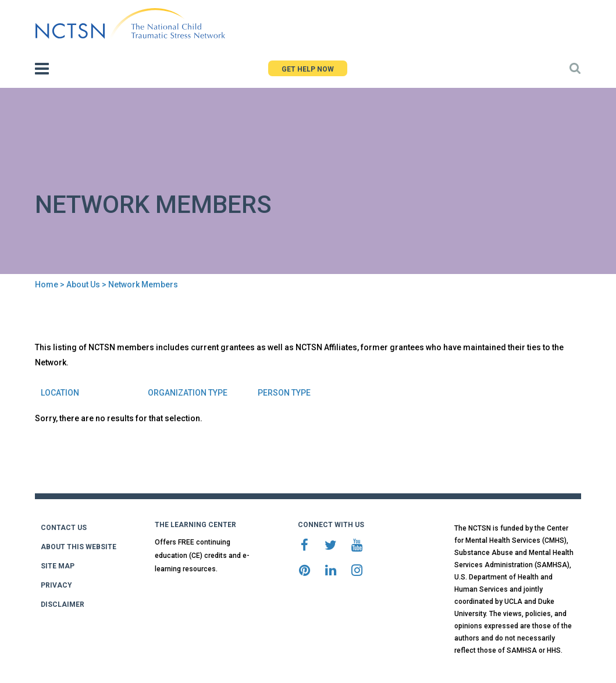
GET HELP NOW (308, 69)
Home (47, 284)
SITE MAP (58, 566)
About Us (83, 284)
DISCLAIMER (63, 604)
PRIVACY (56, 585)
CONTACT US (64, 528)
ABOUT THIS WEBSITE (79, 547)
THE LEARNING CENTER (195, 525)
